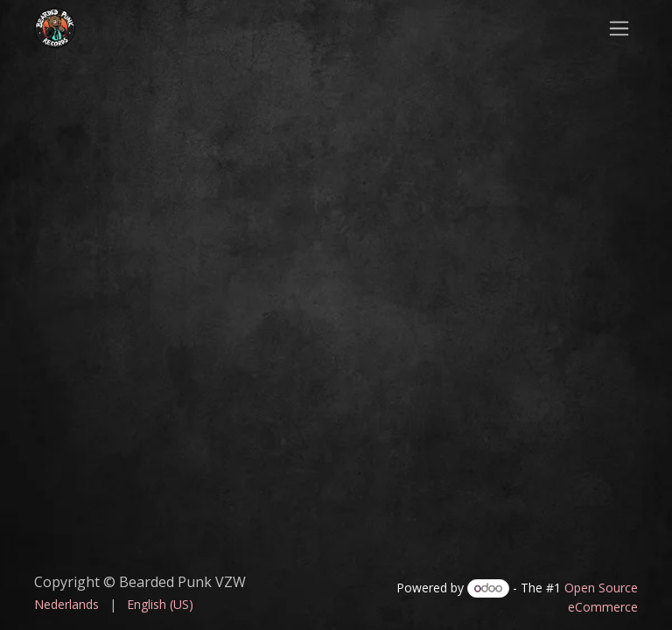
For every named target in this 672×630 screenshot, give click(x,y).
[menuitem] (66, 604)
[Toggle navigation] (619, 28)
